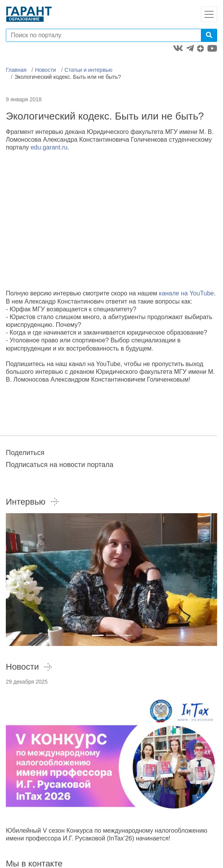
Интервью (33, 502)
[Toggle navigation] (209, 14)
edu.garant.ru (49, 147)
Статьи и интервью (88, 70)
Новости (45, 70)
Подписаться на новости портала (60, 465)
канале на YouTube (187, 293)
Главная (16, 70)
